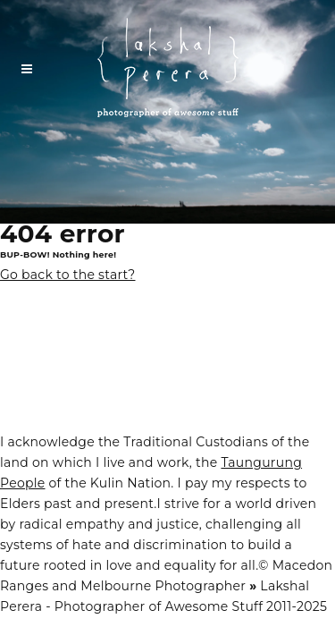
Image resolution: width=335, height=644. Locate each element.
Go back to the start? (68, 275)
